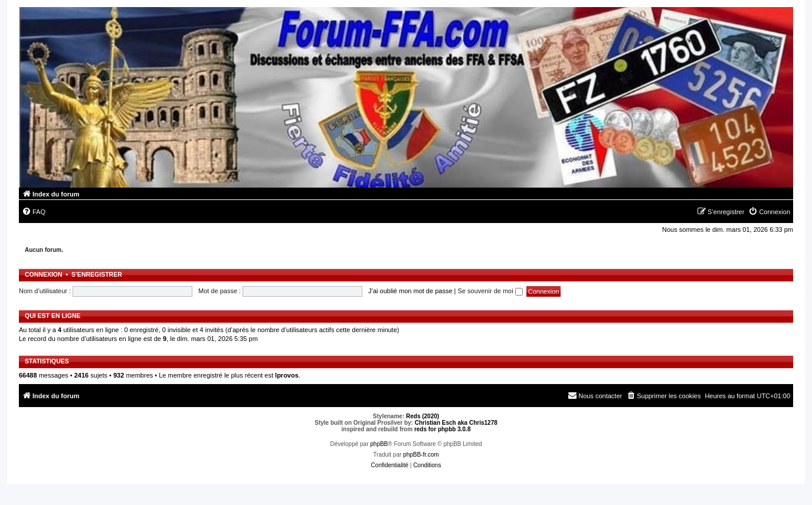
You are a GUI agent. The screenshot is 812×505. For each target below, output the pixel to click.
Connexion (44, 274)
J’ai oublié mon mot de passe (410, 291)
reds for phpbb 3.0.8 (443, 429)
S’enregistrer (97, 274)
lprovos (287, 375)
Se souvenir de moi (490, 291)
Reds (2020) (423, 416)
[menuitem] (34, 212)
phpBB (379, 444)
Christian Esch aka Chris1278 (456, 423)
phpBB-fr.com (421, 455)
